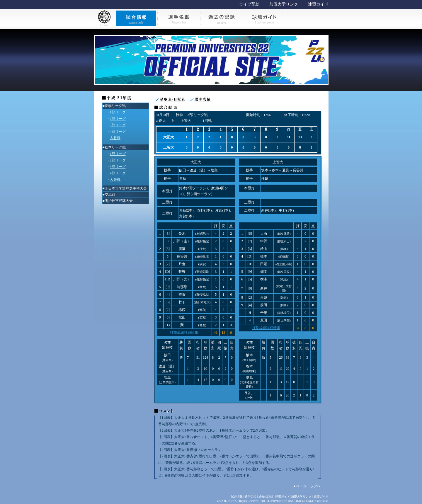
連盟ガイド (318, 4)
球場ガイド (283, 497)
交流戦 (110, 195)
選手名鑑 (251, 497)
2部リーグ (118, 119)
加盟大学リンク (284, 4)
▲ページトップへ (307, 486)
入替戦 (115, 138)
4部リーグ (118, 132)
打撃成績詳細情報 (184, 333)
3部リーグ (118, 125)
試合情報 (237, 497)
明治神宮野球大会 (119, 201)
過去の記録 (266, 497)
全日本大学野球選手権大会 (126, 188)
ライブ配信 (249, 4)
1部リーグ (118, 112)
